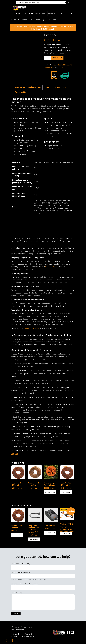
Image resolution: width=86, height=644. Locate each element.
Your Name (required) (21, 564)
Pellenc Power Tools (63, 64)
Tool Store (29, 13)
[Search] (68, 3)
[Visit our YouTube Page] (72, 633)
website (15, 453)
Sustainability (41, 13)
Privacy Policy (18, 634)
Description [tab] (20, 87)
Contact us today (32, 329)
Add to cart (57, 58)
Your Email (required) (21, 572)
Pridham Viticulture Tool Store (29, 20)
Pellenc (63, 67)
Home (14, 20)
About (59, 13)
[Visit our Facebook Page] (69, 633)
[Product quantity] (48, 58)
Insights (52, 13)
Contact (68, 14)
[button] (6, 641)
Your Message (17, 593)
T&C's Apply (50, 29)
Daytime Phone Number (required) (26, 584)
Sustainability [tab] (21, 92)
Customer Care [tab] (59, 87)
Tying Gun (46, 20)
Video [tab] (47, 87)
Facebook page (52, 267)
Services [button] (18, 14)
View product (50, 492)
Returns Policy (29, 637)
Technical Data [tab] (35, 87)
